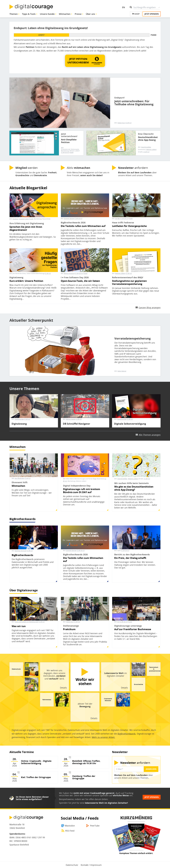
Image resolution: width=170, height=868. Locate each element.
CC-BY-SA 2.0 (124, 219)
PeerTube (95, 826)
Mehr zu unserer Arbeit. (103, 737)
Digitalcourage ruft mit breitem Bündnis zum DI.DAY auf (82, 491)
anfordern (133, 168)
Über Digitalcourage (24, 590)
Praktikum (69, 629)
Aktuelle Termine (22, 752)
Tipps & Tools (29, 14)
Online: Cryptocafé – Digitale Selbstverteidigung (36, 762)
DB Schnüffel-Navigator (76, 424)
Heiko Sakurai (122, 371)
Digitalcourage (19, 419)
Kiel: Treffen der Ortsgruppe (36, 777)
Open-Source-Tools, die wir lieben (80, 281)
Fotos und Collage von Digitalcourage (26, 622)
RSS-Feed (70, 831)
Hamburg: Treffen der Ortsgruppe (84, 777)
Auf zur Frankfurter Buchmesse (133, 629)
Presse (78, 14)
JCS (118, 622)
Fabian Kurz (121, 123)
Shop (136, 14)
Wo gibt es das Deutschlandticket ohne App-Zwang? (134, 488)
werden (27, 168)
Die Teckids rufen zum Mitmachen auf (83, 226)
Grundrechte (138, 684)
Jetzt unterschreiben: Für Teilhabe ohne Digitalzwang (134, 103)
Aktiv (79, 168)
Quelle (71, 152)
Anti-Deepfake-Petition (69, 141)
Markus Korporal (69, 273)
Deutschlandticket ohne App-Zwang (148, 139)
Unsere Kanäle (47, 14)
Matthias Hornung (20, 551)
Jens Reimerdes (19, 478)
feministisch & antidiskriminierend (156, 669)
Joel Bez (117, 219)
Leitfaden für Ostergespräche (129, 226)
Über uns (90, 14)
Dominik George (69, 219)
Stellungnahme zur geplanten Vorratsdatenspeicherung (129, 282)
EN (123, 7)
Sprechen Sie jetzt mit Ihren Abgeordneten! (26, 228)
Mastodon (70, 826)
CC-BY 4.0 (128, 123)
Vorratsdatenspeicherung (133, 338)
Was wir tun (19, 626)
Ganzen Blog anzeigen (150, 308)
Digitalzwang (19, 424)
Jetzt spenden (152, 14)
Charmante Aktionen (108, 700)
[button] (85, 61)
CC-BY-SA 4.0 (65, 152)
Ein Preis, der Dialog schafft (130, 558)
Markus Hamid (71, 419)
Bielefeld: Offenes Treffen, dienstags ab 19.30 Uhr (86, 762)
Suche (159, 7)
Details (63, 688)
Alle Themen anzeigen (150, 435)
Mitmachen (65, 14)
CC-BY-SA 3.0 (124, 622)
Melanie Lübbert (120, 273)
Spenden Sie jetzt (68, 803)
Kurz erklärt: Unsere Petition (26, 281)
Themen (14, 14)
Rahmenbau (47, 700)
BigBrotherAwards (22, 519)
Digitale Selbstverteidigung (130, 424)
